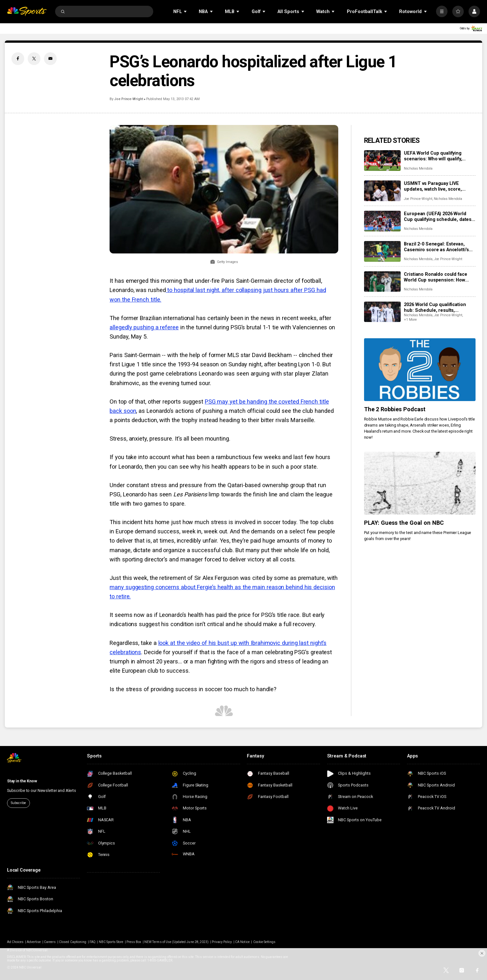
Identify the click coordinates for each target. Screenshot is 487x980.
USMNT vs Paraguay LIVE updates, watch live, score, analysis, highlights (433, 186)
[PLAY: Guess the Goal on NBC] (420, 483)
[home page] (27, 12)
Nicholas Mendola (418, 168)
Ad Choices (15, 942)
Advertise (34, 942)
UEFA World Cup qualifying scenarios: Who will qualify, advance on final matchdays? (435, 156)
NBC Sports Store (111, 942)
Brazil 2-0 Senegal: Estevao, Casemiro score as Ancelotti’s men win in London (436, 247)
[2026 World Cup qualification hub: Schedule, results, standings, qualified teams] (382, 312)
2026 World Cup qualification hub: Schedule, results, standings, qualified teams (435, 307)
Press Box (134, 942)
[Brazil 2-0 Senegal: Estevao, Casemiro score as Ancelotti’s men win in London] (382, 251)
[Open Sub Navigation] (186, 11)
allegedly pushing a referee (144, 327)
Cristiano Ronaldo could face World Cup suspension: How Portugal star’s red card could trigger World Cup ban (436, 277)
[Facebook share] (18, 59)
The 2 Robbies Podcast (395, 409)
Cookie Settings (264, 942)
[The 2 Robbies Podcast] (420, 370)
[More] (442, 11)
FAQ (93, 942)
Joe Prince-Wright (129, 99)
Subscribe (18, 803)
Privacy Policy (222, 942)
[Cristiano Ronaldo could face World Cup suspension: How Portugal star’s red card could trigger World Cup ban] (382, 282)
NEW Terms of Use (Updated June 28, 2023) (176, 942)
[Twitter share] (34, 59)
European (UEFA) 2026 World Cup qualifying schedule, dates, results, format (438, 216)
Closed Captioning (73, 942)
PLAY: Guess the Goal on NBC (404, 523)
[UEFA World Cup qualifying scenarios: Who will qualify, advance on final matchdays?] (382, 161)
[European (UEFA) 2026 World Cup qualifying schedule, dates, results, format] (382, 221)
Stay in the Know (22, 781)
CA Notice (242, 942)
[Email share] (50, 59)
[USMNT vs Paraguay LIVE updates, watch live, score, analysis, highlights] (382, 191)
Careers (50, 942)
